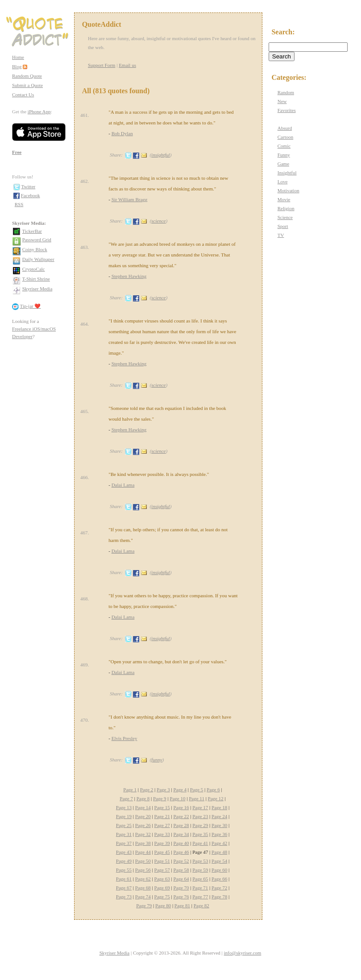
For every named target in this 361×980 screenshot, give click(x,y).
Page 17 (200, 807)
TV (281, 235)
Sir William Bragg (130, 199)
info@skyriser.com (243, 953)
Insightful (287, 173)
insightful (161, 155)
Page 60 (219, 870)
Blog (17, 66)
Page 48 (219, 852)
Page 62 (143, 879)
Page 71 (200, 888)
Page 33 (162, 834)
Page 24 (219, 816)
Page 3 (163, 790)
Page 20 (143, 816)
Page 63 (162, 879)
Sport (283, 226)
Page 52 (181, 861)
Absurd (285, 128)
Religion (286, 208)
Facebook (31, 195)
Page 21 (162, 816)
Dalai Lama (123, 485)
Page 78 (219, 897)
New (282, 101)
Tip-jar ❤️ (31, 306)
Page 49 (124, 861)
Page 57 (162, 870)
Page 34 (181, 834)
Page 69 (162, 888)
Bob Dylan (122, 133)
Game (283, 164)
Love (283, 182)
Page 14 (143, 807)
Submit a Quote (27, 85)
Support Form (102, 65)
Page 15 (162, 807)
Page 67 (124, 888)
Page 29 (200, 825)
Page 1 (130, 790)
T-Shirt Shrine (36, 279)
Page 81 (182, 906)
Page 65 (200, 879)
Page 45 (162, 852)
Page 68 (143, 888)
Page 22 (181, 816)
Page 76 (181, 897)
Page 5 (197, 790)
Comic (284, 146)
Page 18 (219, 807)
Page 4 (180, 790)
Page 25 (124, 825)
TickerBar (32, 231)
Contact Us (23, 95)
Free (17, 152)
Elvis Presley (124, 738)
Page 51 (162, 861)
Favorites (287, 110)
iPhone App (39, 112)
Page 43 (124, 852)
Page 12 (216, 798)
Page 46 (181, 852)
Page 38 (143, 843)
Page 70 (181, 888)
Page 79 (144, 906)
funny (157, 760)
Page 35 (200, 834)
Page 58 (181, 870)
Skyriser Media (37, 289)
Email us (127, 65)
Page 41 (200, 843)
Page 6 (213, 790)
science (158, 221)
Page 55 (124, 870)
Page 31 (124, 834)
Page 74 (143, 897)
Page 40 (181, 843)
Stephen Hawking (129, 276)
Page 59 (200, 870)
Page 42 (219, 843)
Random (286, 92)
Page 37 (124, 843)
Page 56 (143, 870)
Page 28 (181, 825)
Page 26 (143, 825)
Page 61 (124, 879)
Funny (284, 155)
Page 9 (160, 798)
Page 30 (219, 825)
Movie (284, 199)
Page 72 (219, 888)
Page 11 (197, 798)
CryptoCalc (34, 269)
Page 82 (201, 906)
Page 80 (163, 906)
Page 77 (200, 897)
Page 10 (177, 798)
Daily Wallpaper (38, 259)
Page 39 (162, 843)
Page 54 (219, 861)
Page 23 (200, 816)
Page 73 (124, 897)
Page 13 (124, 807)
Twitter (29, 186)
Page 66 (219, 879)
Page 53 (200, 861)
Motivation (288, 190)
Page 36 (219, 834)
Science (285, 217)
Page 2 (147, 790)
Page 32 (143, 834)
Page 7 (126, 798)
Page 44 (143, 852)
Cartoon (285, 137)
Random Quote (27, 76)
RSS (19, 204)
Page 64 (181, 879)
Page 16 (181, 807)
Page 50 (143, 861)
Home (18, 57)
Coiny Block (35, 249)
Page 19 (124, 816)
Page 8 (143, 798)
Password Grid (37, 240)
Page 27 (162, 825)
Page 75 (162, 897)
